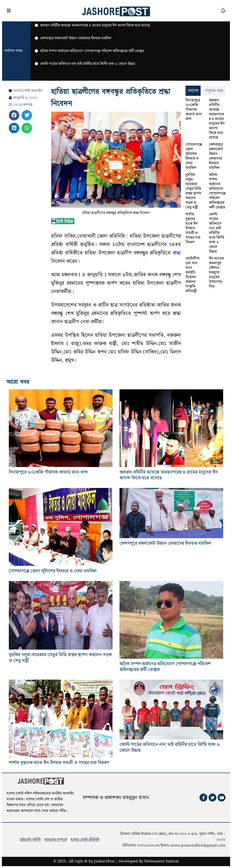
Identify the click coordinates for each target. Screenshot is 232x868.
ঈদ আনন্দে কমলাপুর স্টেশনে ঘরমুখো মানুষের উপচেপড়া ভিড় (217, 272)
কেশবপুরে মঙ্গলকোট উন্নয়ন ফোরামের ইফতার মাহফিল (216, 156)
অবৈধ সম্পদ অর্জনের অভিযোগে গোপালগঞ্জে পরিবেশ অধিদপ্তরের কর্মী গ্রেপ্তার (217, 191)
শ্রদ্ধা (176, 253)
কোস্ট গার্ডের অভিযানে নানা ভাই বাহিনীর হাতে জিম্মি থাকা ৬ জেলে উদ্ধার (217, 233)
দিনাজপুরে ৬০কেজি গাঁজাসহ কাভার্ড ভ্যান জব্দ (194, 110)
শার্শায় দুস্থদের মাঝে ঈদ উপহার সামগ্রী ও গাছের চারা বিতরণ (193, 228)
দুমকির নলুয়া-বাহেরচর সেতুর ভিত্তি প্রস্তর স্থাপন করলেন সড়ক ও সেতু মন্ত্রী (193, 191)
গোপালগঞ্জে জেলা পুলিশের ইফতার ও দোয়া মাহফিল (194, 156)
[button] (14, 115)
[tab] (193, 91)
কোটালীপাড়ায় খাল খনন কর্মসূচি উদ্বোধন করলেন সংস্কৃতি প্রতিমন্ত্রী (192, 275)
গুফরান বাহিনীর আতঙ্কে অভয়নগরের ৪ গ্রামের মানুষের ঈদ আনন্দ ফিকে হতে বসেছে (217, 119)
